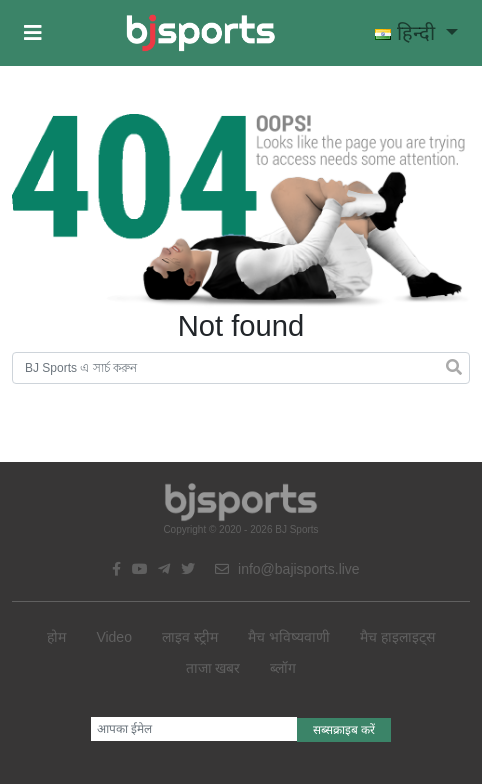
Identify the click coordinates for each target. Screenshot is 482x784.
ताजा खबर (213, 668)
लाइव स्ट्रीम (190, 637)
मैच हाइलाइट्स (397, 637)
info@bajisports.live (287, 569)
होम (56, 637)
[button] (33, 33)
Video (114, 637)
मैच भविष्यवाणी (289, 637)
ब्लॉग (283, 668)
